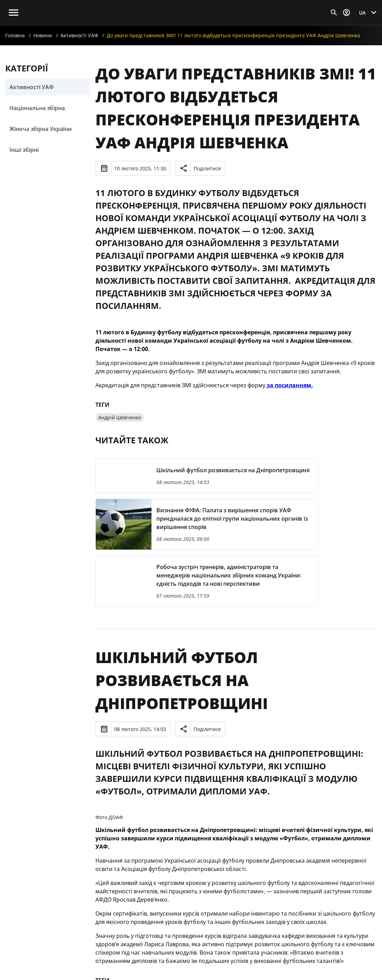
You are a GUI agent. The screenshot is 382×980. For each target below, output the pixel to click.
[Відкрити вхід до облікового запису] (346, 13)
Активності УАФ (79, 35)
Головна (15, 35)
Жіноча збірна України (41, 129)
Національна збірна (37, 108)
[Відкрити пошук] (334, 13)
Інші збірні (24, 150)
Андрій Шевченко (120, 417)
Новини (43, 35)
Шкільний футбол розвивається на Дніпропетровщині (182, 680)
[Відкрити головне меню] (14, 13)
